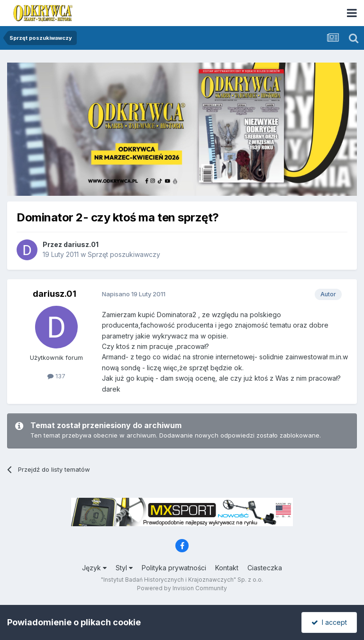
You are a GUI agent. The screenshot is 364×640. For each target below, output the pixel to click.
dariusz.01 (81, 244)
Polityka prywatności (174, 568)
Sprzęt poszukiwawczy (124, 254)
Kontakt (227, 568)
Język (94, 568)
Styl (124, 568)
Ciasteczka (265, 568)
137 (56, 376)
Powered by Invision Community (182, 588)
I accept (329, 622)
